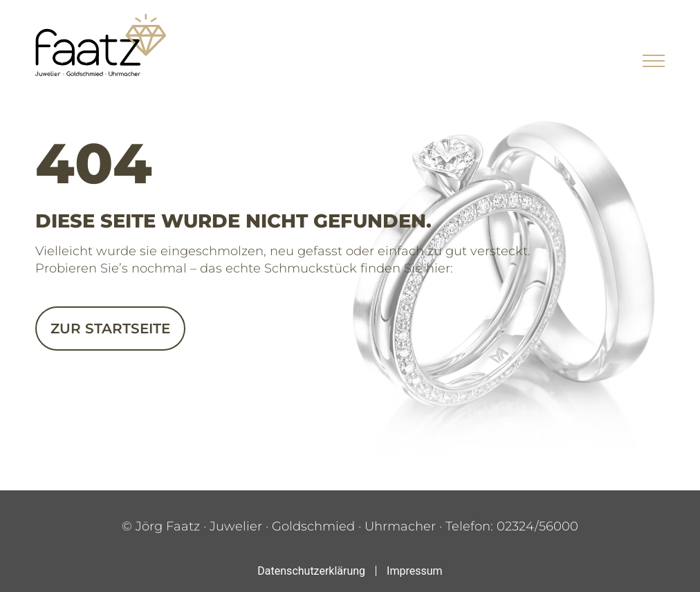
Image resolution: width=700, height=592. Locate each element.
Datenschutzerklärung (311, 571)
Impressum (415, 571)
